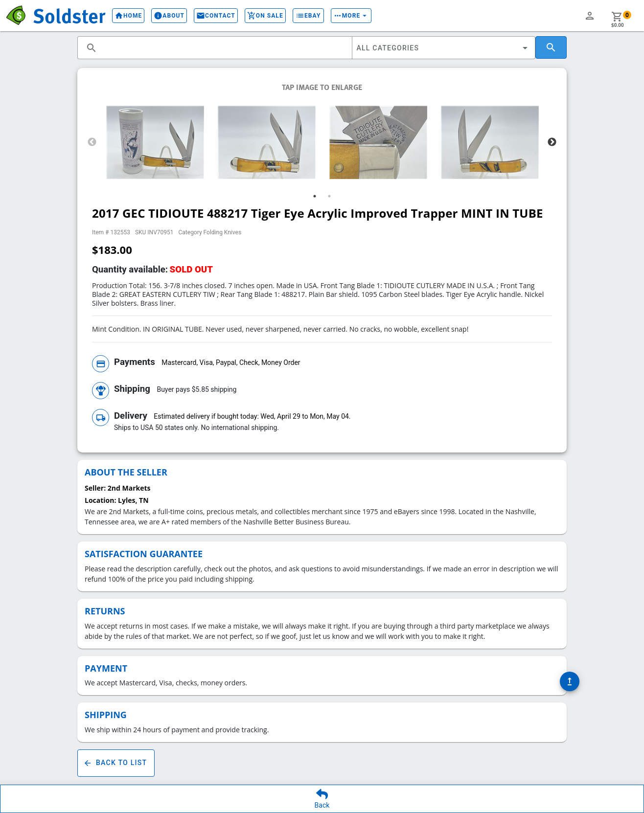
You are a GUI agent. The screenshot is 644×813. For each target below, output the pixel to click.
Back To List (116, 763)
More (351, 16)
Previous (92, 142)
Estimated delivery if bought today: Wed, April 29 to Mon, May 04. (252, 416)
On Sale (265, 16)
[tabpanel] (155, 142)
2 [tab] (329, 196)
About (169, 16)
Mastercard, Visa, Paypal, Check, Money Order (231, 362)
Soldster (69, 15)
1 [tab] (315, 196)
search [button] (92, 48)
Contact (216, 16)
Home (128, 16)
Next (552, 142)
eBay (308, 16)
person (590, 16)
